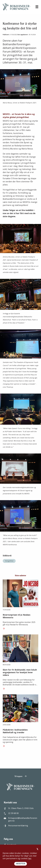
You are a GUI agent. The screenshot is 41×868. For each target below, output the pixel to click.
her (30, 858)
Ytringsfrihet (9, 561)
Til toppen (20, 776)
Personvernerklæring (16, 826)
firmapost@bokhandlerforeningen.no (20, 819)
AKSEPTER (21, 864)
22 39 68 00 (11, 813)
